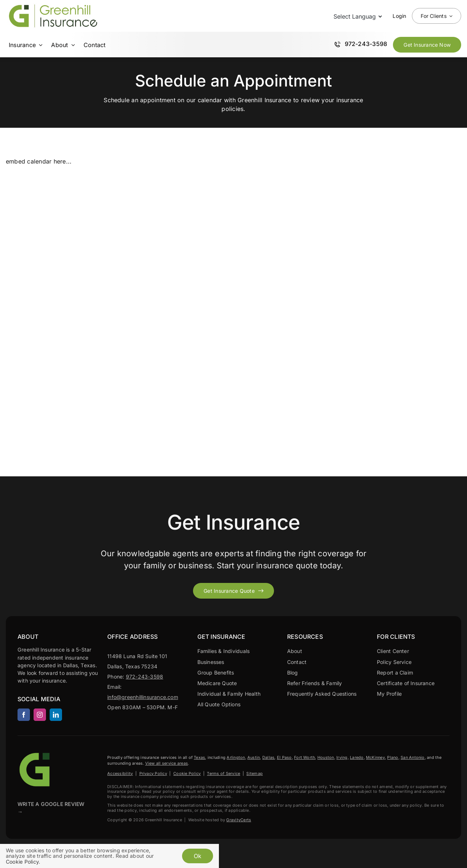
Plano (393, 757)
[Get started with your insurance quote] (233, 591)
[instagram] (40, 715)
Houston (326, 757)
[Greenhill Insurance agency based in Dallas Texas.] (36, 753)
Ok (198, 856)
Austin (254, 757)
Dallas (268, 757)
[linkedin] (56, 715)
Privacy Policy (153, 773)
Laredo (357, 757)
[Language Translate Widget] (357, 16)
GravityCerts (239, 820)
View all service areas (167, 763)
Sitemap (254, 773)
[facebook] (24, 715)
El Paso (284, 757)
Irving (342, 757)
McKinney (375, 757)
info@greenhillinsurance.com (143, 697)
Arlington (236, 757)
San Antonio (413, 757)
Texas (199, 757)
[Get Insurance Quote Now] (427, 45)
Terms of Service (223, 773)
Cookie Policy (187, 773)
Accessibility (120, 773)
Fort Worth (304, 757)
